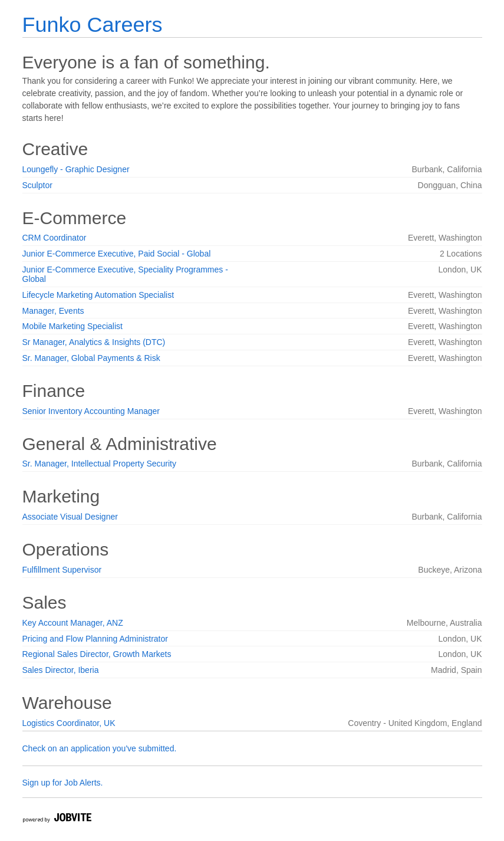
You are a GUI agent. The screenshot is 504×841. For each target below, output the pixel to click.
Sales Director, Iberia (61, 670)
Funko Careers (93, 24)
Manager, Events (53, 311)
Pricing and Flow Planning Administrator (95, 639)
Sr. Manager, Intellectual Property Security (99, 464)
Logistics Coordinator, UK (69, 723)
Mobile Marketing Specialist (73, 326)
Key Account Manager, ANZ (73, 623)
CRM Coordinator (55, 238)
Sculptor (37, 185)
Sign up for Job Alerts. (63, 783)
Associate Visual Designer (70, 517)
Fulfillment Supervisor (62, 570)
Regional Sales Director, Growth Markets (97, 654)
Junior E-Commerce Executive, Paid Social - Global (117, 254)
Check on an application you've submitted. (100, 748)
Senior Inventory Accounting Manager (91, 411)
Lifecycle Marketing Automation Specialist (98, 295)
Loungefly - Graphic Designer (76, 169)
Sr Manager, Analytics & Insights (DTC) (94, 342)
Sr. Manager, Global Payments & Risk (91, 358)
